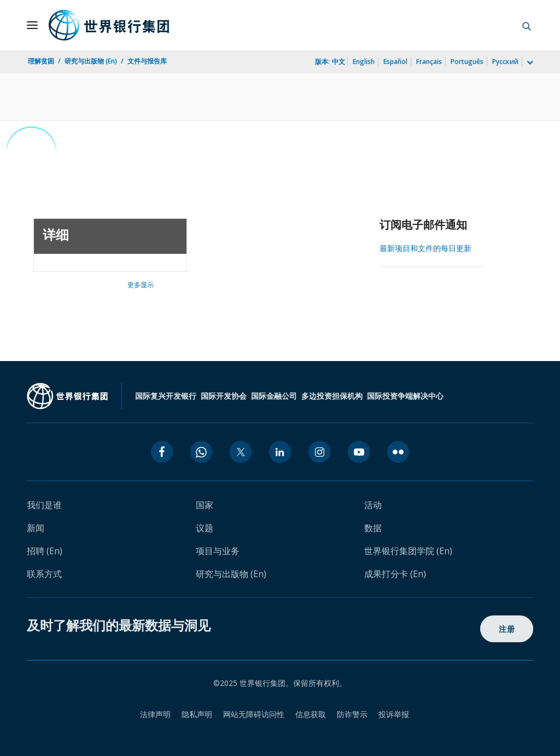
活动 (373, 505)
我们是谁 (44, 505)
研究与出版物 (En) (91, 61)
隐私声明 (197, 714)
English (364, 62)
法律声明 (155, 714)
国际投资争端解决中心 (405, 396)
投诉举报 (394, 714)
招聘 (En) (45, 551)
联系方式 (44, 574)
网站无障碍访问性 (254, 714)
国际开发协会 (224, 396)
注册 (507, 629)
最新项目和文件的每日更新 (425, 248)
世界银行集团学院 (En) (408, 551)
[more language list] (529, 63)
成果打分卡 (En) (395, 574)
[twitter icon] (241, 452)
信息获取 (311, 714)
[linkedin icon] (280, 452)
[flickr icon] (398, 452)
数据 (373, 528)
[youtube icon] (359, 452)
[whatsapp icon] (201, 452)
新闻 (36, 528)
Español (395, 62)
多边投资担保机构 (332, 396)
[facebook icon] (162, 452)
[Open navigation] (32, 25)
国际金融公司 (274, 396)
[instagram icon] (319, 452)
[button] (527, 25)
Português (467, 62)
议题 (205, 528)
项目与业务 (218, 551)
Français (429, 62)
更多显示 (141, 285)
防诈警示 (352, 714)
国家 (205, 505)
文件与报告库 (147, 61)
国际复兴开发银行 (166, 396)
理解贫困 (41, 61)
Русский (505, 62)
